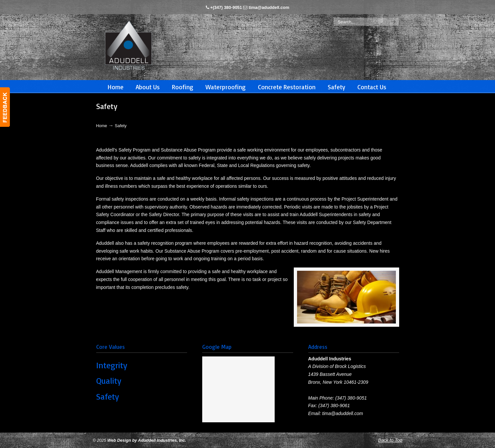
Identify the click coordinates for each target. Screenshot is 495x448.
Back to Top (390, 440)
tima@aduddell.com (269, 7)
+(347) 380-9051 (226, 7)
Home (102, 126)
